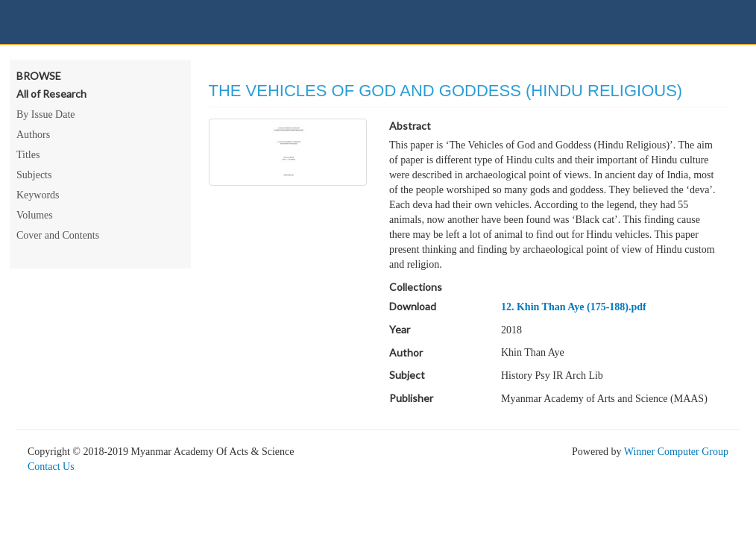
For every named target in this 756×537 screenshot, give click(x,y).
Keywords (38, 195)
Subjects (34, 175)
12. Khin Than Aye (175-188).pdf (574, 307)
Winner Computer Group (676, 452)
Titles (28, 155)
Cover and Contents (58, 235)
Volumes (35, 215)
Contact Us (51, 467)
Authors (33, 135)
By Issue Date (46, 114)
